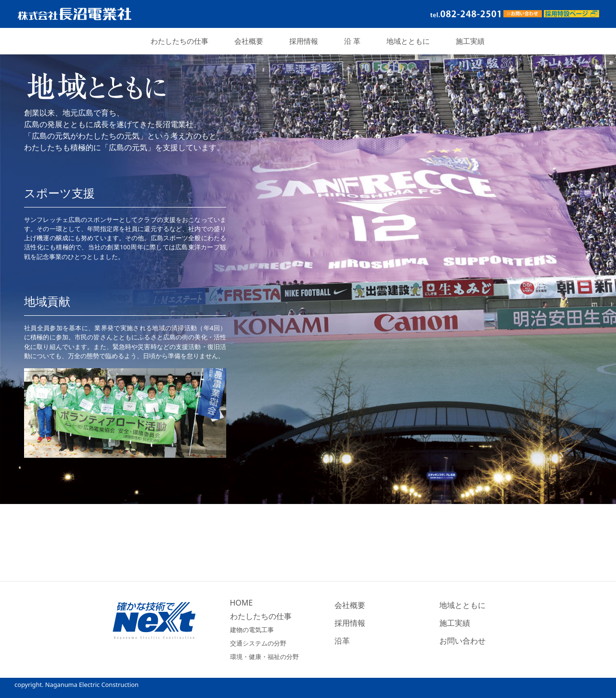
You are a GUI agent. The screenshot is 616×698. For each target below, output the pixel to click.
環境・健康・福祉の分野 (264, 657)
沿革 (342, 641)
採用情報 (304, 41)
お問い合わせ (462, 641)
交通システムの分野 (258, 643)
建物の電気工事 (252, 630)
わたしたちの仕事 (180, 41)
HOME (242, 603)
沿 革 (352, 41)
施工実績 (470, 41)
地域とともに (408, 41)
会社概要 (249, 41)
